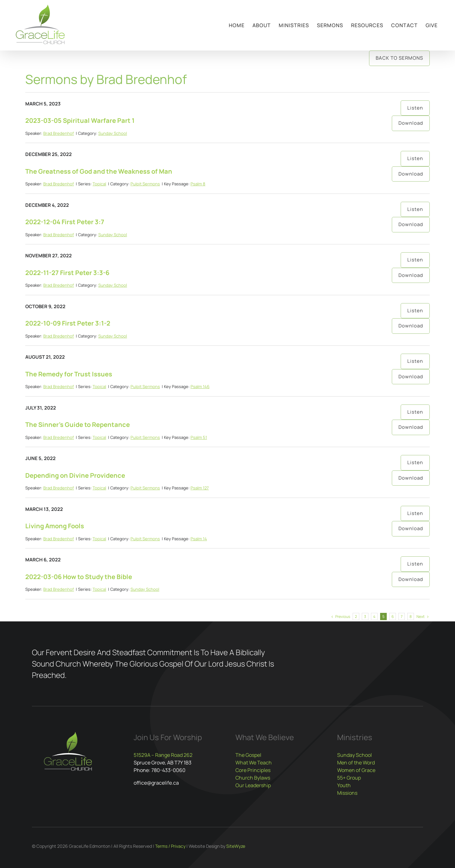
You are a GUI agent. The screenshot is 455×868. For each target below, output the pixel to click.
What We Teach (254, 763)
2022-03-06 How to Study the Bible (79, 577)
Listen (415, 108)
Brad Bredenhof (59, 133)
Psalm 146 (200, 386)
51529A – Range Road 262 (163, 755)
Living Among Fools (55, 526)
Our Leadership (253, 785)
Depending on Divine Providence (75, 475)
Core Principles (253, 770)
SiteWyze (236, 846)
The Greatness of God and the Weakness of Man (99, 171)
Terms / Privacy (170, 846)
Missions (347, 793)
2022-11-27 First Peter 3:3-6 (67, 273)
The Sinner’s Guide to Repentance (78, 425)
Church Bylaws (253, 778)
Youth (344, 785)
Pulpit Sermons (145, 184)
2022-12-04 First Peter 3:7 (65, 222)
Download (411, 123)
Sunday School (113, 133)
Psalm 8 (198, 184)
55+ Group (349, 778)
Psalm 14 (199, 539)
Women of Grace (356, 770)
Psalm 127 (200, 488)
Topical (99, 184)
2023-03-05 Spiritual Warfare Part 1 (80, 120)
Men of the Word (356, 763)
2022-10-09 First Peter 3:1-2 (68, 323)
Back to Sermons (399, 58)
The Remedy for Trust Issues (69, 374)
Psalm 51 (199, 437)
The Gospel (248, 755)
